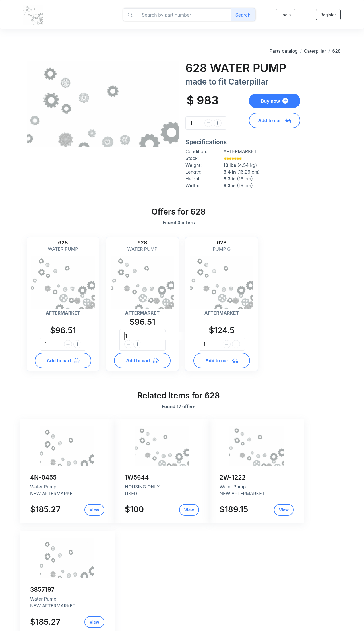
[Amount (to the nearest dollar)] (184, 15)
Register (328, 15)
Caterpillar (315, 51)
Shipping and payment (152, 616)
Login (285, 15)
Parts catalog (284, 51)
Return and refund (148, 622)
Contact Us (142, 628)
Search (243, 15)
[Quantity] (194, 123)
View (81, 510)
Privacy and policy (149, 610)
